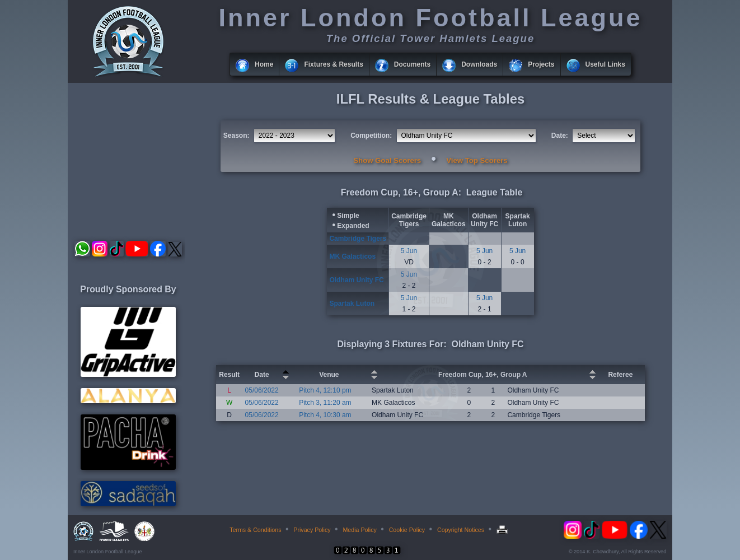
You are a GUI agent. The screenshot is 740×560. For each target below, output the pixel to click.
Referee (620, 375)
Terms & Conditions (255, 530)
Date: (560, 136)
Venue (329, 375)
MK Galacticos (449, 220)
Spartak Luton (518, 220)
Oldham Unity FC (484, 220)
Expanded (353, 226)
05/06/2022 (262, 390)
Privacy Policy (312, 530)
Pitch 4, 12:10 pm (325, 390)
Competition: (371, 136)
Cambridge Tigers (409, 220)
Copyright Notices (461, 530)
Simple (348, 216)
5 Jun (409, 251)
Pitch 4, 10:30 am (325, 415)
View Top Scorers (477, 160)
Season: (236, 136)
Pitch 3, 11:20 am (325, 403)
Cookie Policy (407, 530)
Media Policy (359, 530)
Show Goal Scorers (387, 160)
